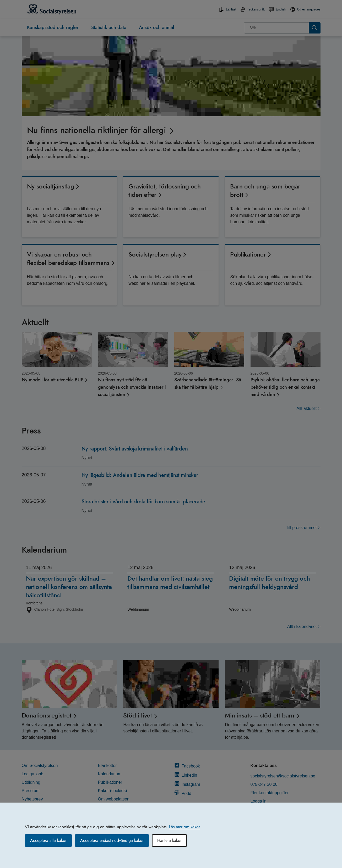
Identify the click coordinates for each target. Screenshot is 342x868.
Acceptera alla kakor (48, 840)
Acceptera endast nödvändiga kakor (112, 840)
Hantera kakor (169, 840)
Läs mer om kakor (184, 827)
